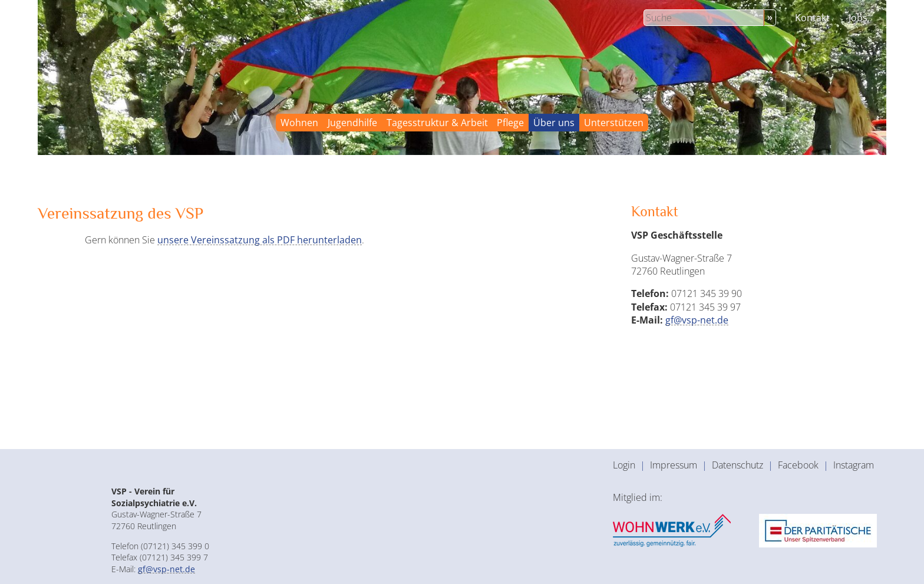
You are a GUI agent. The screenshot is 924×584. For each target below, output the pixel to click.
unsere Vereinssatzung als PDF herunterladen (260, 240)
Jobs (858, 18)
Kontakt (812, 18)
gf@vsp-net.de (697, 320)
